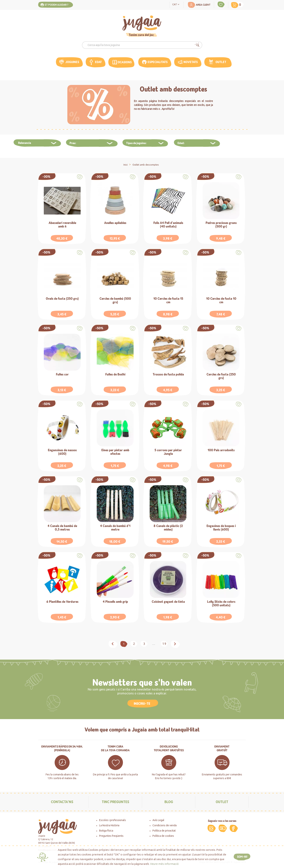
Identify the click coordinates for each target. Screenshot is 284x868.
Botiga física (106, 831)
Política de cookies (163, 836)
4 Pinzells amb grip (115, 602)
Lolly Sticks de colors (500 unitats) (221, 604)
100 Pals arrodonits (221, 450)
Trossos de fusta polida (168, 375)
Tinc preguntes (115, 802)
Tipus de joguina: (136, 143)
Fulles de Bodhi (115, 375)
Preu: (73, 143)
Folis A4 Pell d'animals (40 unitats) (168, 225)
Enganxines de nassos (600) (62, 452)
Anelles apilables (115, 223)
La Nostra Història (109, 825)
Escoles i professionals (113, 820)
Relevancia (25, 143)
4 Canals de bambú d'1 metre (115, 528)
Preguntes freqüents (111, 836)
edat (98, 62)
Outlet (221, 62)
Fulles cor (62, 375)
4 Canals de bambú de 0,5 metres (62, 528)
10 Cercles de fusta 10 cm (221, 301)
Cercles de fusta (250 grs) (221, 376)
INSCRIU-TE (142, 704)
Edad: (181, 143)
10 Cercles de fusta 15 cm (168, 301)
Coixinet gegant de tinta (168, 602)
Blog (169, 802)
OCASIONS (125, 62)
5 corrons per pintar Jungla (168, 452)
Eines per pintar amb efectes (115, 452)
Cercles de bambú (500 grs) (115, 301)
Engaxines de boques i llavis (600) (221, 528)
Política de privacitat (164, 831)
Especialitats (158, 62)
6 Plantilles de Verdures (62, 602)
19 (164, 644)
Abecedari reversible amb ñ (62, 225)
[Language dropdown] (177, 4)
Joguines (72, 62)
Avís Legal (158, 820)
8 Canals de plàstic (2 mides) (168, 528)
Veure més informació (164, 864)
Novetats (191, 62)
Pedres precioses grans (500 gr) (221, 225)
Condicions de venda (165, 825)
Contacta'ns (62, 802)
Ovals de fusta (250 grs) (62, 299)
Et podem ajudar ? (57, 5)
